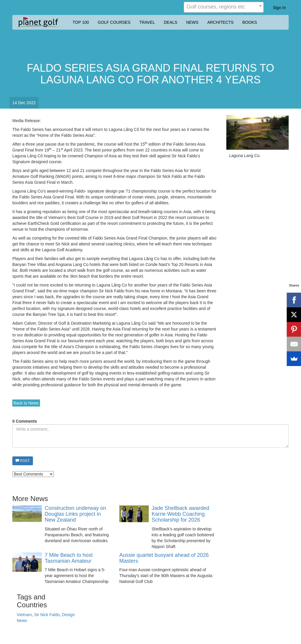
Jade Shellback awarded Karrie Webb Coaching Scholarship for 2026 (180, 514)
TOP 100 (81, 22)
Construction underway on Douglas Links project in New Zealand (75, 514)
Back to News (26, 403)
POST (23, 461)
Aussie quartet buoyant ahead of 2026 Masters (164, 558)
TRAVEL (147, 22)
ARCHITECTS (220, 22)
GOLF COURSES (114, 22)
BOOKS (250, 22)
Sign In (279, 8)
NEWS (192, 22)
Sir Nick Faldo (47, 615)
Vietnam (24, 615)
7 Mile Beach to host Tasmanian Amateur (69, 558)
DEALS (170, 22)
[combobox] (224, 7)
